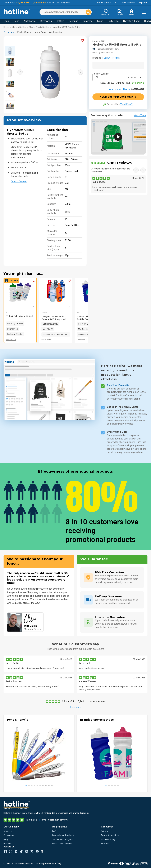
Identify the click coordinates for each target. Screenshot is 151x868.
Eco (116, 3)
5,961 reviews (119, 163)
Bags (6, 21)
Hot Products (104, 3)
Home (6, 27)
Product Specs (24, 32)
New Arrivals (129, 3)
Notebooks (30, 21)
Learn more (11, 340)
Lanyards (88, 21)
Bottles (60, 21)
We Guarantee (56, 32)
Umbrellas (113, 21)
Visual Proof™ (127, 104)
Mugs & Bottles (19, 27)
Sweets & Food (131, 21)
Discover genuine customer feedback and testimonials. (110, 170)
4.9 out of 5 (68, 701)
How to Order (40, 32)
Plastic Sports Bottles (39, 27)
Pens (17, 21)
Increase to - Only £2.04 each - (122, 83)
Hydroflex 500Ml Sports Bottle (66, 27)
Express (143, 3)
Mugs (100, 21)
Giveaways (46, 21)
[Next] (29, 307)
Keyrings (74, 21)
